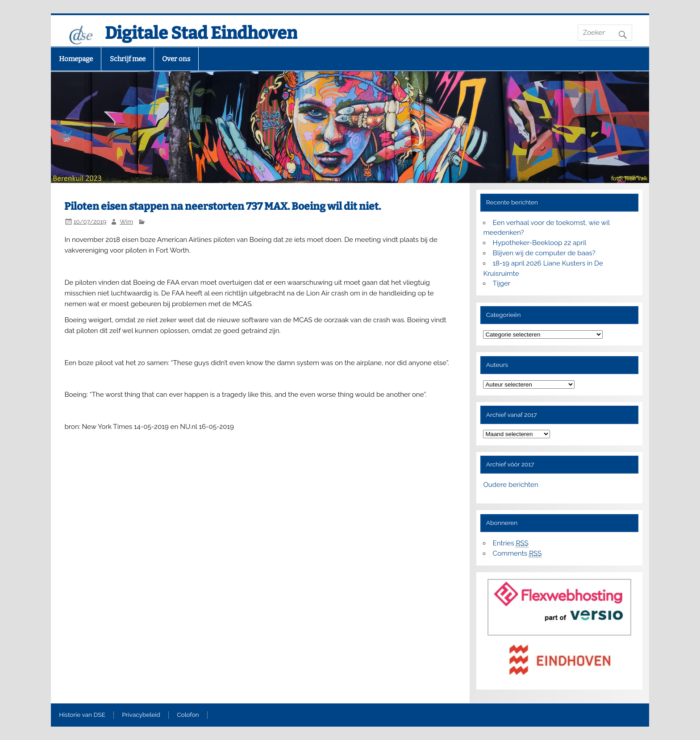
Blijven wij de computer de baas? (544, 253)
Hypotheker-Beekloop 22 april (540, 243)
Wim (126, 221)
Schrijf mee (128, 59)
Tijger (502, 283)
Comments (517, 554)
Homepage (76, 59)
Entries (511, 543)
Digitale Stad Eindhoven (201, 33)
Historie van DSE (82, 715)
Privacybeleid (141, 715)
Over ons (176, 59)
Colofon (188, 715)
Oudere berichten (510, 485)
